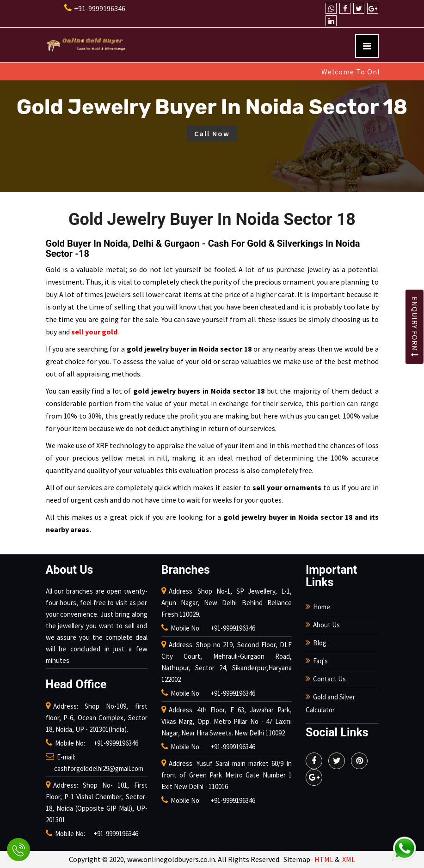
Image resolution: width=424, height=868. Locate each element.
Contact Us (329, 679)
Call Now (212, 134)
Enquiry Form (415, 327)
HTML (324, 859)
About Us (326, 625)
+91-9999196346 (95, 8)
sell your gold (94, 332)
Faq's (320, 661)
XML (349, 859)
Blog (320, 643)
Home (322, 607)
